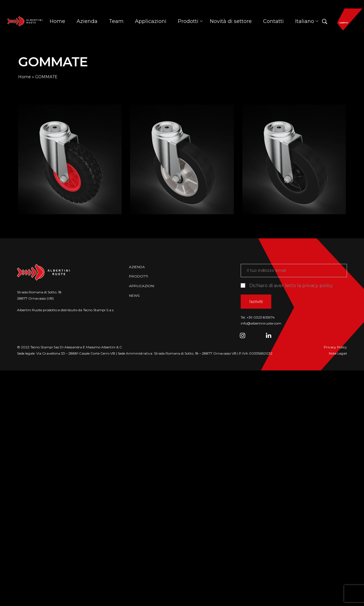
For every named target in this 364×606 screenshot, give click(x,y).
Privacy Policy (335, 347)
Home (25, 77)
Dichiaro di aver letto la (287, 286)
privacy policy (318, 286)
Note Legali (338, 353)
